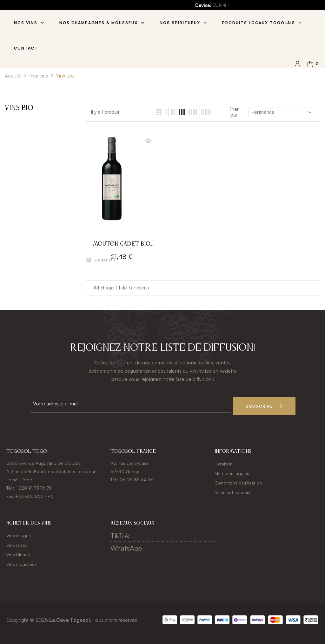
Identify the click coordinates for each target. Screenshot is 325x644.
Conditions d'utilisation (238, 480)
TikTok (120, 533)
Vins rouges (19, 533)
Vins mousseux (21, 562)
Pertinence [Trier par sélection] (282, 112)
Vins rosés (17, 542)
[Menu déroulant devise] (221, 6)
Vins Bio (19, 108)
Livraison (224, 461)
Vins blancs (18, 552)
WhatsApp (126, 546)
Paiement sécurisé (233, 490)
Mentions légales (232, 471)
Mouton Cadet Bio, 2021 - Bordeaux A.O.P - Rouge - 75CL (122, 245)
